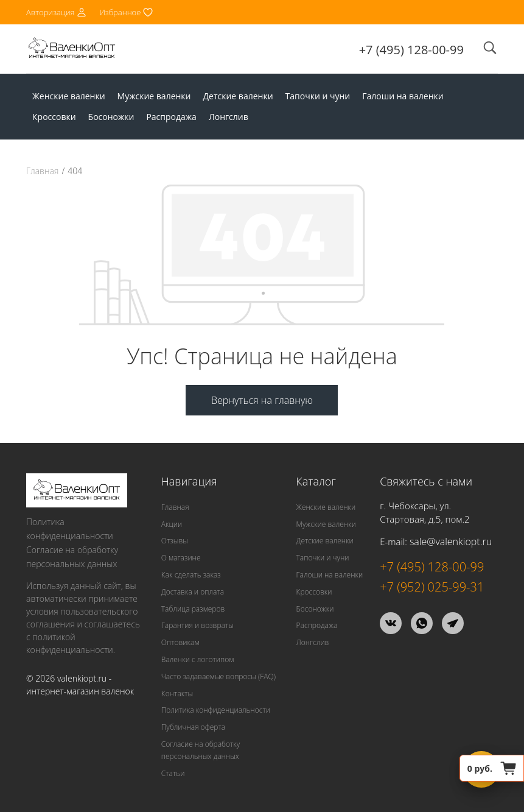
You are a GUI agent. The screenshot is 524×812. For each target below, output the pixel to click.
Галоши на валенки (403, 96)
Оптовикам (180, 642)
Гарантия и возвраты (197, 625)
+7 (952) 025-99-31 (432, 587)
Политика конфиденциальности (70, 529)
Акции (172, 524)
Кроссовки (54, 117)
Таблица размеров (193, 609)
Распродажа (171, 117)
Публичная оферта (193, 727)
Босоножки (111, 117)
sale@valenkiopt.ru (451, 542)
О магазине (181, 558)
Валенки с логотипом (198, 659)
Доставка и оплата (193, 592)
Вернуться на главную (262, 400)
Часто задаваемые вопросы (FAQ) (218, 676)
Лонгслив (229, 117)
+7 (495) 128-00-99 (411, 50)
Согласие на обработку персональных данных (72, 557)
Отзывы (175, 541)
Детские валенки (238, 96)
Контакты (177, 694)
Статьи (173, 773)
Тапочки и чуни (318, 96)
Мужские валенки (154, 96)
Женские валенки (69, 96)
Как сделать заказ (191, 575)
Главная (42, 171)
